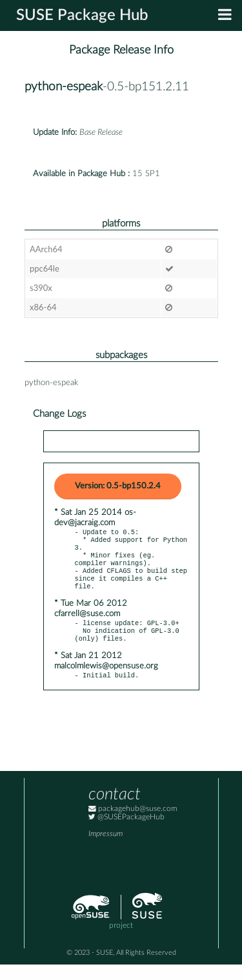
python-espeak (64, 87)
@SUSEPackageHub (126, 833)
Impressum (106, 849)
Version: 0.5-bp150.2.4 (118, 486)
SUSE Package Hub (82, 15)
